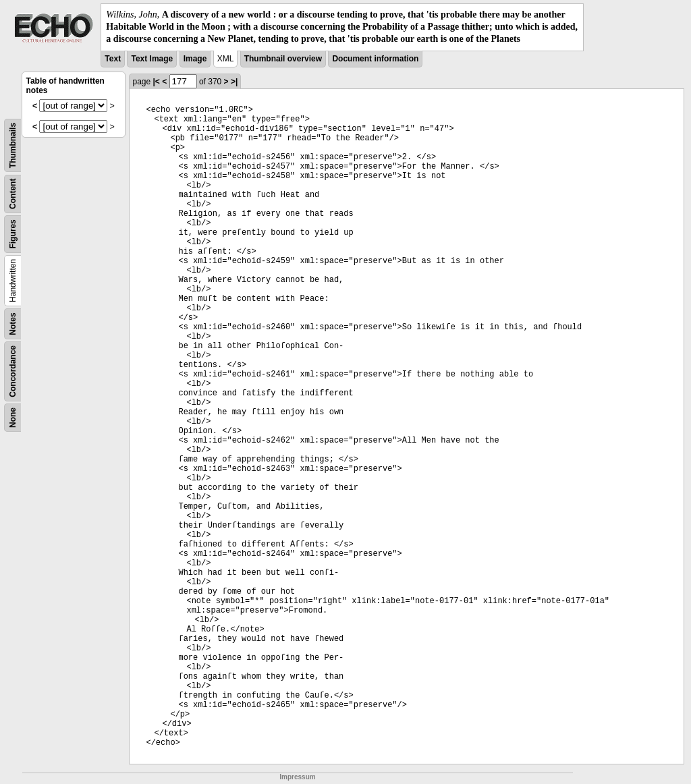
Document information (375, 59)
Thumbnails (13, 145)
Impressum (297, 777)
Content (13, 193)
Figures (13, 234)
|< (156, 82)
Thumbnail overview (283, 59)
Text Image (152, 59)
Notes (13, 324)
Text (113, 59)
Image (195, 59)
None (13, 418)
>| (234, 82)
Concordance (13, 371)
